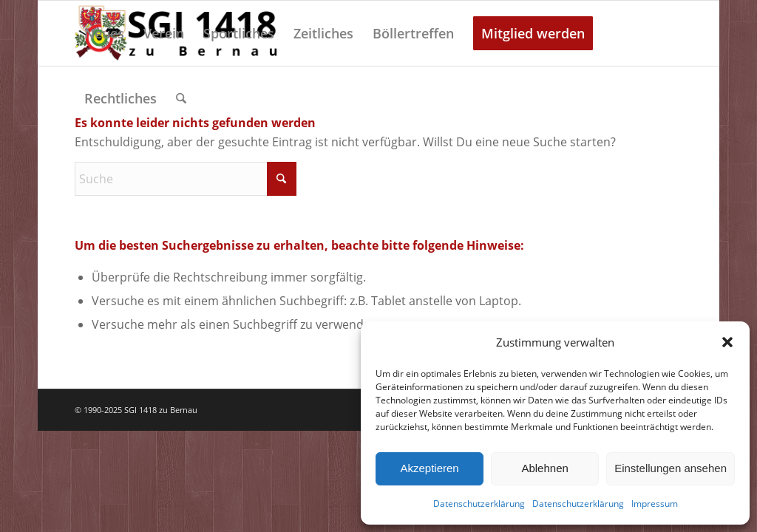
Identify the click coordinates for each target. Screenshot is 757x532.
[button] (727, 342)
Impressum (655, 504)
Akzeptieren (429, 468)
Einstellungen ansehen (671, 468)
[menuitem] (104, 33)
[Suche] (181, 98)
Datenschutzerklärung (479, 504)
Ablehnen (544, 468)
